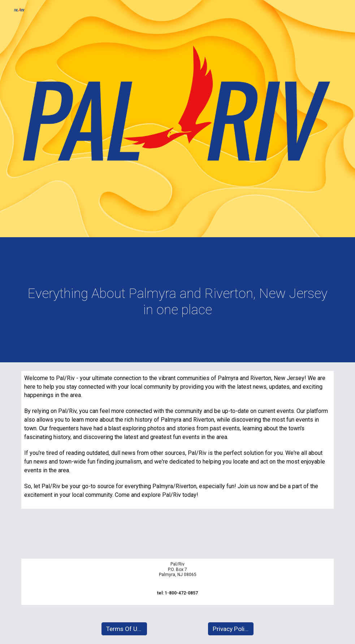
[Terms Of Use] (124, 629)
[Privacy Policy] (231, 629)
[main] (177, 302)
